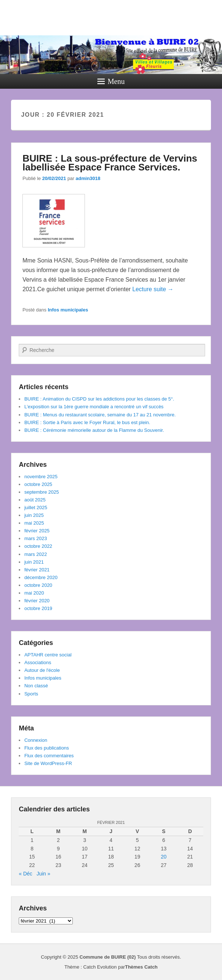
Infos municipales (68, 310)
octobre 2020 (38, 585)
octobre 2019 (38, 608)
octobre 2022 (38, 546)
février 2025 (37, 531)
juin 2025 (34, 515)
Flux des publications (46, 748)
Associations (38, 662)
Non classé (36, 686)
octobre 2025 (38, 484)
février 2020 (37, 601)
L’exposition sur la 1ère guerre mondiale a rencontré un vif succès (94, 407)
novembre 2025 (41, 477)
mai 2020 (34, 593)
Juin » (43, 874)
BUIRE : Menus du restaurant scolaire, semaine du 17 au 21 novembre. (100, 415)
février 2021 (37, 570)
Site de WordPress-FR (48, 763)
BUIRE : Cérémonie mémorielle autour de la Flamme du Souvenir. (94, 430)
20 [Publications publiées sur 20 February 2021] (164, 857)
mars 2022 (35, 554)
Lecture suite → (153, 289)
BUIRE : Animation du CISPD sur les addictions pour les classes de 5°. (99, 399)
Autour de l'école (42, 670)
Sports (31, 694)
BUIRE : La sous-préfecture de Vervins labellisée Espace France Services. (110, 163)
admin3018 (88, 178)
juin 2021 (34, 562)
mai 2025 (34, 523)
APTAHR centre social (48, 655)
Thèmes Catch (141, 967)
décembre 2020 (41, 577)
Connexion (36, 740)
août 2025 (35, 500)
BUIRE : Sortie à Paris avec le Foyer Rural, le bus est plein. (87, 422)
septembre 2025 (42, 492)
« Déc (26, 874)
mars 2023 (35, 538)
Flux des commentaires (49, 756)
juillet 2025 (36, 507)
